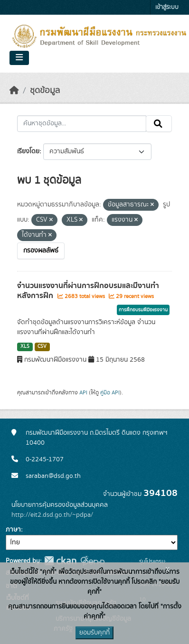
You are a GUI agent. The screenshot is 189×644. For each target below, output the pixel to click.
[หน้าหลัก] (14, 91)
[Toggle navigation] (19, 58)
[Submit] (159, 124)
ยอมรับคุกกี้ (94, 633)
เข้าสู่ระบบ (167, 7)
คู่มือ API (110, 392)
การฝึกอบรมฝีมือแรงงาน (143, 310)
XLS (25, 346)
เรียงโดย (28, 151)
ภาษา (13, 530)
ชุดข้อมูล (45, 91)
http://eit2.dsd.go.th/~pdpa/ (52, 515)
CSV (42, 346)
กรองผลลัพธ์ (41, 251)
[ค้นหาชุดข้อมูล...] (82, 124)
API (83, 392)
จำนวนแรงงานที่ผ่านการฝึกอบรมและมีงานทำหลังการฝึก (88, 291)
